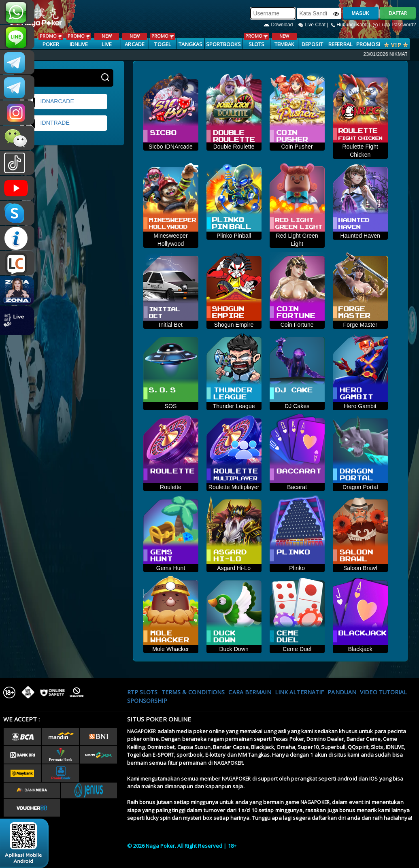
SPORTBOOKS (223, 44)
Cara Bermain (250, 692)
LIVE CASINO (107, 44)
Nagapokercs (17, 87)
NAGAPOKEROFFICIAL (17, 188)
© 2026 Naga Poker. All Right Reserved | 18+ (182, 846)
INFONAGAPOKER (17, 238)
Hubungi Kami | (351, 25)
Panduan (342, 692)
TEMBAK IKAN (284, 44)
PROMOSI (368, 44)
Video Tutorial (383, 692)
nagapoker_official (17, 37)
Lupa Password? (394, 25)
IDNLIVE (79, 40)
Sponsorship (147, 701)
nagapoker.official (17, 113)
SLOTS (256, 40)
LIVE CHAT (17, 263)
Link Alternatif (300, 692)
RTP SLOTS (143, 692)
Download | (280, 25)
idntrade (47, 123)
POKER (51, 40)
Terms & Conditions (193, 692)
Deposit (312, 44)
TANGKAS (190, 44)
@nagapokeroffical (17, 163)
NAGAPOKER (142, 731)
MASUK (361, 13)
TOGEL (163, 40)
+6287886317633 (17, 12)
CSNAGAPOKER (17, 62)
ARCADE (135, 40)
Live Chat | (314, 25)
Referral (340, 44)
